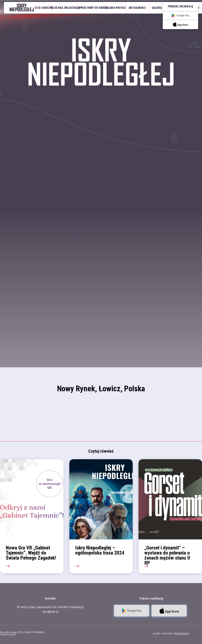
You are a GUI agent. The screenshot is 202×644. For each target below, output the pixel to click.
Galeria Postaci (116, 8)
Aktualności (137, 8)
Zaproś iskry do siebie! (92, 8)
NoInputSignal (182, 634)
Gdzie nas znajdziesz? (65, 8)
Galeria (157, 8)
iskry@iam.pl (50, 612)
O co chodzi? (43, 8)
